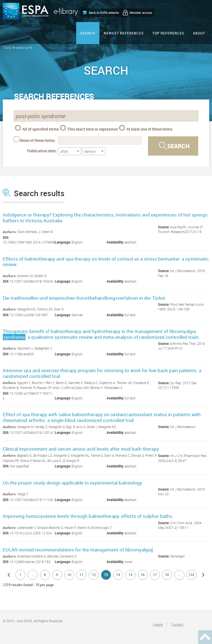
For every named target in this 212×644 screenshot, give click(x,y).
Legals (158, 624)
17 (155, 575)
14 (118, 575)
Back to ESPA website (104, 13)
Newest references (124, 33)
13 (106, 575)
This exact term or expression (89, 128)
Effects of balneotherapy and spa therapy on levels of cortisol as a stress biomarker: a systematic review (106, 262)
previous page (9, 575)
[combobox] (69, 151)
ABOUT (199, 33)
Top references (168, 33)
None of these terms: (38, 140)
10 (69, 575)
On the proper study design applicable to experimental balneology (72, 483)
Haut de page (205, 637)
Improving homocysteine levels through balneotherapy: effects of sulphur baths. (88, 516)
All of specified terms (37, 128)
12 (94, 575)
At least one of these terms (146, 128)
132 (191, 575)
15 (131, 575)
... (33, 575)
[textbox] (69, 151)
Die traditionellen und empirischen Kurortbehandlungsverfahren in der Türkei (84, 298)
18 (167, 575)
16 (143, 575)
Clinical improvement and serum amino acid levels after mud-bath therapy (81, 449)
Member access (141, 13)
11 (81, 575)
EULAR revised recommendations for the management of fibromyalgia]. (79, 550)
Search (88, 33)
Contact (177, 624)
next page (203, 575)
